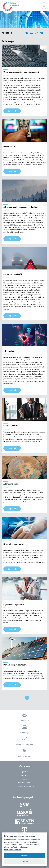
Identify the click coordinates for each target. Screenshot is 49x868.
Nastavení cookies (25, 783)
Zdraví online (9, 351)
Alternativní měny (11, 484)
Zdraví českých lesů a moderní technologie (21, 207)
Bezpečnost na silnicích (13, 274)
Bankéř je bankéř (11, 426)
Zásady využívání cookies (25, 786)
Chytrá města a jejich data (14, 605)
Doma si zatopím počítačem (15, 665)
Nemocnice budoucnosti (13, 544)
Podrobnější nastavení (12, 850)
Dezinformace (9, 147)
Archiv (24, 779)
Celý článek (12, 111)
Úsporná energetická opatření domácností (21, 72)
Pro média (24, 775)
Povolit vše (25, 856)
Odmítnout (25, 861)
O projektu (24, 772)
